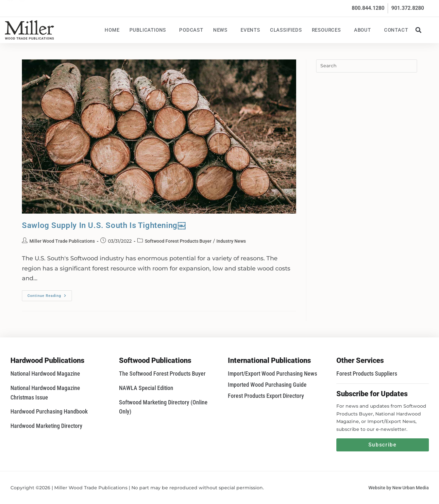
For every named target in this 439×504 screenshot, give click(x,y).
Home (112, 30)
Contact (396, 30)
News (222, 30)
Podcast (191, 30)
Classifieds (286, 30)
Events (250, 30)
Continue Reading (50, 294)
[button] (419, 30)
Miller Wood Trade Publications (62, 241)
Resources (328, 30)
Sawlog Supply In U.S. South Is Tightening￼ (104, 225)
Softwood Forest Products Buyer (178, 241)
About (364, 30)
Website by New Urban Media (399, 488)
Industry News (231, 241)
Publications (150, 30)
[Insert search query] (366, 66)
